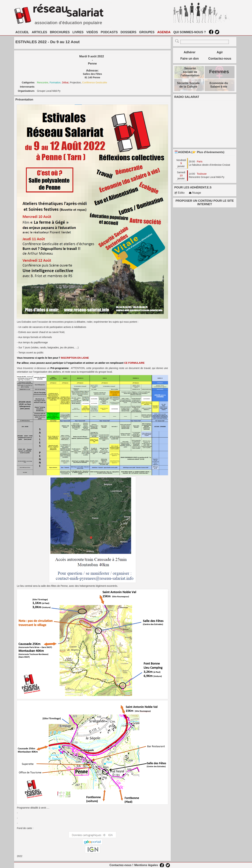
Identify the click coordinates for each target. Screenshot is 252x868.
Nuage (195, 193)
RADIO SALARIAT (187, 97)
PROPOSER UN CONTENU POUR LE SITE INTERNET (205, 202)
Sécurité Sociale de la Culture (188, 85)
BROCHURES (60, 32)
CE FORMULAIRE (134, 363)
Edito (179, 193)
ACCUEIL (22, 32)
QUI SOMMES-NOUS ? (190, 32)
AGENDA (164, 32)
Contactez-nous (220, 59)
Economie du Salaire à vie (219, 85)
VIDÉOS (92, 32)
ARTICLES (40, 32)
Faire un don (190, 59)
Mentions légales (146, 865)
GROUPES (147, 32)
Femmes (219, 72)
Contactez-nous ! (121, 865)
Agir (220, 52)
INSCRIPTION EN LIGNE (75, 358)
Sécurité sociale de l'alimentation (190, 72)
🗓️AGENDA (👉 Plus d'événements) (199, 152)
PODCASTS (109, 32)
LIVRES (78, 32)
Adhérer (190, 52)
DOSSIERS (128, 32)
